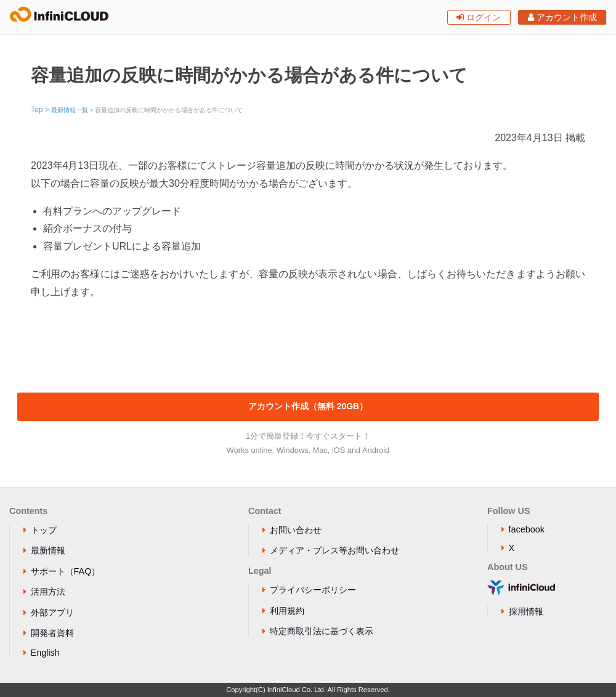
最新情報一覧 (70, 110)
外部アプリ (52, 613)
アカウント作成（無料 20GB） (308, 406)
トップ (44, 530)
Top (37, 110)
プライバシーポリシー (313, 590)
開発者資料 (52, 633)
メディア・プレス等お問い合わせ (334, 550)
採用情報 (526, 611)
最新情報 (48, 550)
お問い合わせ (296, 530)
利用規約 (287, 611)
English (45, 653)
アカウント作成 (562, 17)
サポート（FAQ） (66, 571)
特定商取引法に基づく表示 (322, 631)
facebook (527, 529)
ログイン (479, 17)
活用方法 (48, 592)
